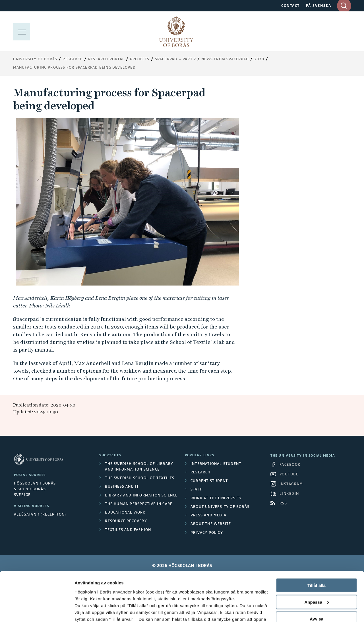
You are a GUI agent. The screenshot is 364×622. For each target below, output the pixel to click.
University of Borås (35, 59)
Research (73, 59)
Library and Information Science (141, 496)
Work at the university (216, 498)
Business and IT (122, 487)
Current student (209, 481)
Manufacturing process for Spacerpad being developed (74, 68)
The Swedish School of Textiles (140, 478)
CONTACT (290, 6)
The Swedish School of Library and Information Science (139, 467)
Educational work (125, 513)
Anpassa (317, 558)
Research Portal (106, 59)
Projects (140, 59)
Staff (196, 490)
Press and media (208, 516)
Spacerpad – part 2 (176, 59)
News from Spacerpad (225, 59)
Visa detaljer (87, 611)
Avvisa (317, 575)
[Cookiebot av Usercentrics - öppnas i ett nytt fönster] (37, 611)
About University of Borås (220, 507)
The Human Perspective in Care (139, 504)
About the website (211, 524)
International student (216, 464)
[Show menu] (22, 31)
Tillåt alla (317, 541)
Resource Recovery (126, 521)
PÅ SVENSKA (319, 6)
